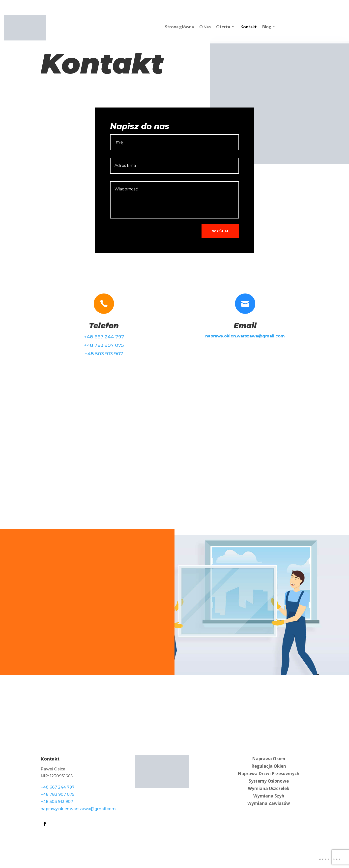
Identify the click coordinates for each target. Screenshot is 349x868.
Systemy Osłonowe (269, 780)
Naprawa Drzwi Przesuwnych (269, 773)
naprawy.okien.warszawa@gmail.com (78, 809)
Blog (267, 27)
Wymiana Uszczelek (269, 788)
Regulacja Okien (269, 766)
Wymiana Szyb (269, 795)
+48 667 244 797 (104, 337)
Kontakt (249, 27)
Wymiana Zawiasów (269, 803)
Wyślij (220, 231)
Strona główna (179, 27)
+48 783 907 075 (104, 345)
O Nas (205, 27)
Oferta (223, 27)
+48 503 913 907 (104, 354)
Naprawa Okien (269, 758)
